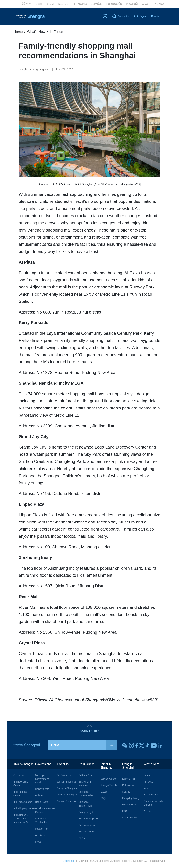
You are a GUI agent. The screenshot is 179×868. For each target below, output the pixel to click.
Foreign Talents (109, 785)
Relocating (128, 785)
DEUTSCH (64, 4)
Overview (19, 775)
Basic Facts (41, 802)
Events (148, 811)
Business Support (88, 819)
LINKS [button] (84, 745)
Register (156, 16)
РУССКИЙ (132, 4)
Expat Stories (129, 805)
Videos (148, 788)
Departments (42, 789)
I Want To (63, 764)
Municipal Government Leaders (42, 779)
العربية (145, 4)
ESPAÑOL (97, 4)
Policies (39, 795)
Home (18, 32)
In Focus (57, 32)
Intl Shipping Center (24, 808)
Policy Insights (86, 812)
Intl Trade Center (23, 802)
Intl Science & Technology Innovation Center (23, 819)
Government (43, 764)
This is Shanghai (24, 764)
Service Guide (108, 779)
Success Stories (87, 832)
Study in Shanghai (67, 788)
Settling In (127, 792)
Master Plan (42, 829)
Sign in (143, 16)
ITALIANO (158, 4)
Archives (40, 835)
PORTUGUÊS (114, 4)
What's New (36, 32)
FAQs (38, 842)
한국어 (51, 4)
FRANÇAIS (80, 4)
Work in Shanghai (67, 782)
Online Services (131, 818)
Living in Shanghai (128, 766)
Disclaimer (68, 861)
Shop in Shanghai (67, 801)
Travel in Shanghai (67, 795)
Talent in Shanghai (106, 766)
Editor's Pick (85, 775)
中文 (26, 4)
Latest (104, 792)
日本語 (39, 4)
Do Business (64, 775)
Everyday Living (131, 798)
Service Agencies (88, 825)
